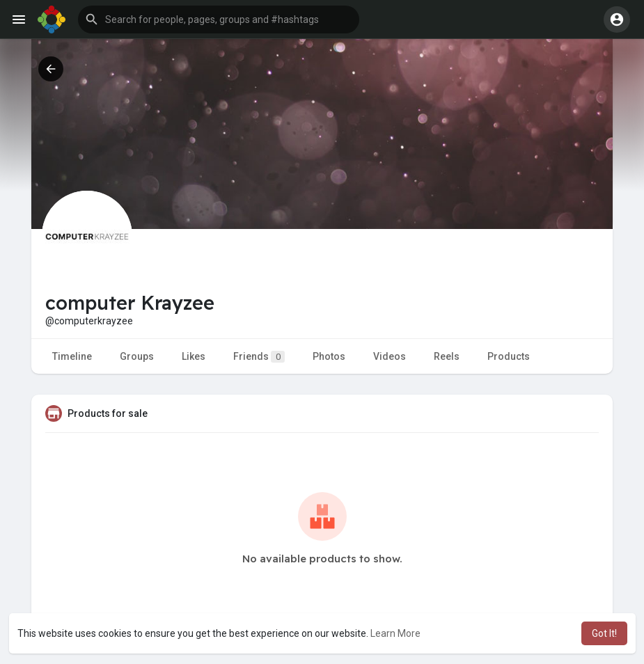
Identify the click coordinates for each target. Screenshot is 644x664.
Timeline (72, 356)
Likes (194, 356)
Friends (259, 357)
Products (509, 356)
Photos (329, 356)
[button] (219, 19)
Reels (447, 356)
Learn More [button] (395, 633)
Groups (137, 356)
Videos (390, 356)
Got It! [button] (604, 633)
